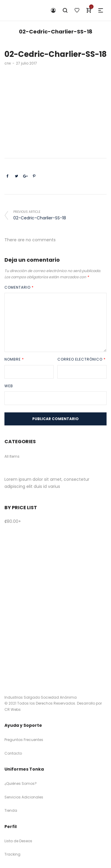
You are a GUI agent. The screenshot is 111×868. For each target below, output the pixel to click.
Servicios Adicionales (24, 797)
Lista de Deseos (18, 841)
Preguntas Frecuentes (24, 740)
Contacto (13, 753)
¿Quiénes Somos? (21, 783)
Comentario (19, 287)
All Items (12, 456)
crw (8, 63)
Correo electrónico (82, 359)
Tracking (12, 854)
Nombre (14, 359)
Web (9, 386)
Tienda (11, 810)
